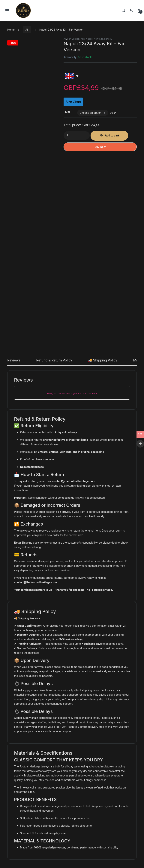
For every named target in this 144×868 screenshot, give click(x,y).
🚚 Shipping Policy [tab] (103, 172)
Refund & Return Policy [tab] (54, 172)
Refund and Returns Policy (27, 804)
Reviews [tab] (14, 172)
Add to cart (112, 135)
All (27, 30)
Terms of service (21, 798)
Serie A (108, 39)
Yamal (15, 833)
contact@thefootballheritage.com (74, 292)
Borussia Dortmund (55, 703)
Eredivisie (121, 703)
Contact (16, 787)
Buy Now (100, 147)
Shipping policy (20, 810)
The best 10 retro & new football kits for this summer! (43, 827)
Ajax (109, 703)
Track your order (21, 815)
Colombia (18, 703)
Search (123, 11)
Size (68, 112)
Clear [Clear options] (113, 113)
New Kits (98, 39)
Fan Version (73, 39)
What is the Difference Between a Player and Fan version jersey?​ (50, 821)
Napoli (89, 39)
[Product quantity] (77, 135)
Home (11, 30)
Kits (83, 39)
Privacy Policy (20, 792)
